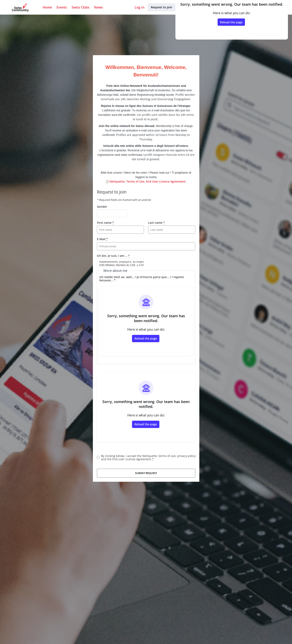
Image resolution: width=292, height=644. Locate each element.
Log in (140, 7)
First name (105, 223)
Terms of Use (135, 181)
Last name (156, 223)
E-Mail (102, 239)
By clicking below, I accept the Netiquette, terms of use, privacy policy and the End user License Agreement (148, 457)
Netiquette (117, 181)
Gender (102, 207)
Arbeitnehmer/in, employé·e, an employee (119, 262)
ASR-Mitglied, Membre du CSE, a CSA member (119, 265)
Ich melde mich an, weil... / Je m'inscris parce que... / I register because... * (142, 279)
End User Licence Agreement (166, 181)
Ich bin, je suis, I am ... (113, 256)
